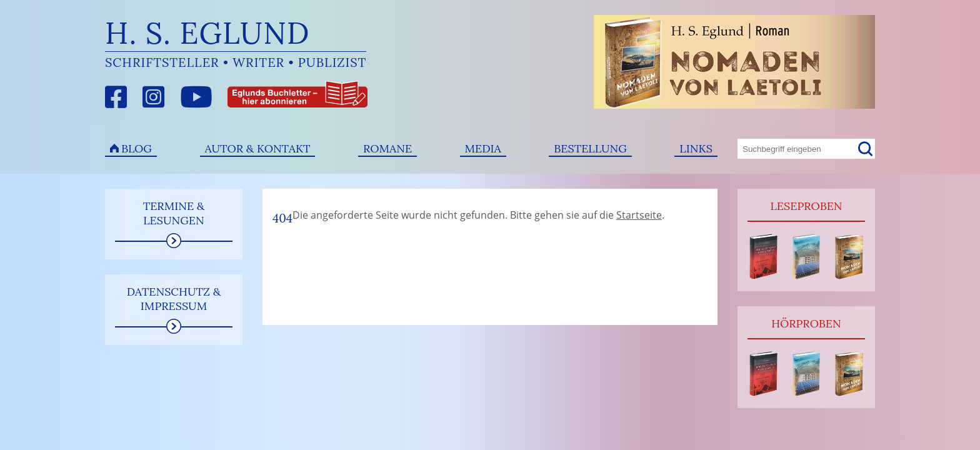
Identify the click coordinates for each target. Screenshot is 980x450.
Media (483, 148)
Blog (137, 148)
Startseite (639, 215)
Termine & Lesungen (174, 213)
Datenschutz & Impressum (174, 299)
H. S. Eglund (207, 33)
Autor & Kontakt (258, 148)
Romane (387, 148)
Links (696, 148)
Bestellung (590, 148)
